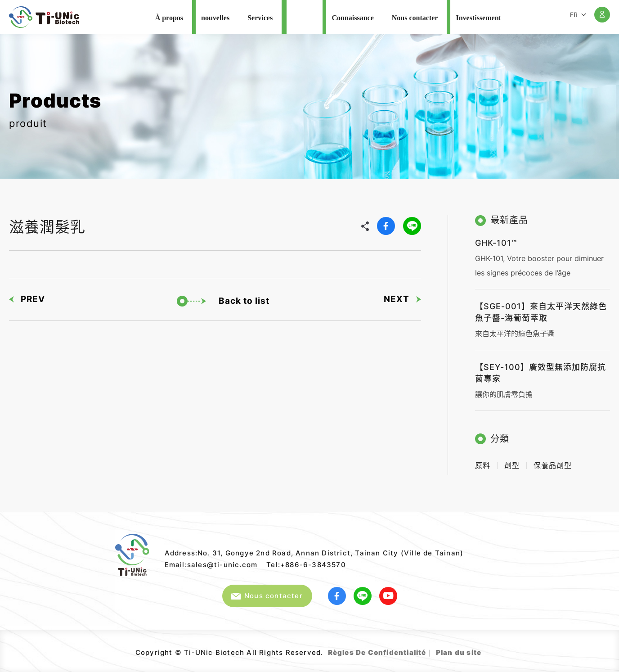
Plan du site (459, 652)
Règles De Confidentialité (377, 652)
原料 (483, 465)
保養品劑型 (553, 465)
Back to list (223, 301)
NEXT (402, 299)
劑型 (512, 465)
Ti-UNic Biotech (44, 17)
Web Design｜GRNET (482, 649)
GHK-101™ (496, 243)
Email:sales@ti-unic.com (211, 565)
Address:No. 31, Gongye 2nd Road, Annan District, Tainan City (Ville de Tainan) (314, 553)
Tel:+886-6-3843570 (306, 565)
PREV (27, 299)
